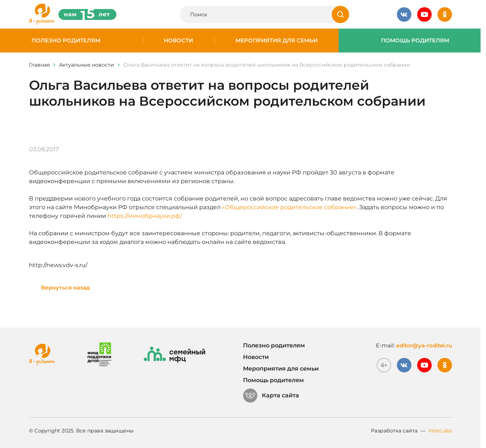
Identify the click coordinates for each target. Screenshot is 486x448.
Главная (39, 65)
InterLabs (440, 431)
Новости (178, 41)
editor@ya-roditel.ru (424, 345)
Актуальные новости (87, 65)
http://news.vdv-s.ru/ (58, 265)
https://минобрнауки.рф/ (145, 216)
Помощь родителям (415, 41)
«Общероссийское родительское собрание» (289, 207)
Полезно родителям (66, 41)
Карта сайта (271, 396)
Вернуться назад (65, 288)
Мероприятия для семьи (276, 41)
